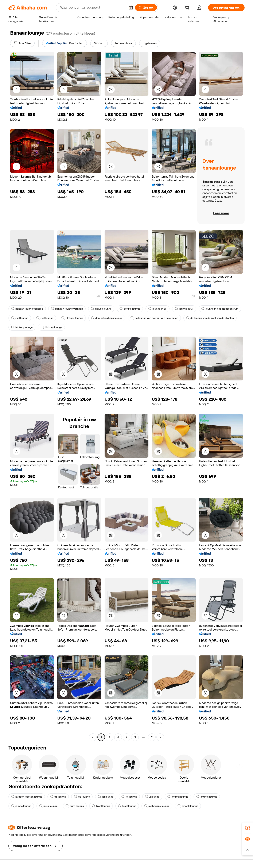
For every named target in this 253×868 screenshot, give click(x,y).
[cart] (188, 8)
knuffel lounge (178, 797)
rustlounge (20, 318)
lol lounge (106, 797)
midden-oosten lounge (27, 797)
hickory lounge (22, 327)
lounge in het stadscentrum (220, 309)
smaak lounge (188, 806)
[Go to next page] (160, 737)
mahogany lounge (157, 806)
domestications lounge (107, 318)
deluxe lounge (101, 309)
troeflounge (101, 806)
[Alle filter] (22, 43)
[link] (248, 828)
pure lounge (48, 806)
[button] (131, 8)
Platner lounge (72, 318)
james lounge (21, 806)
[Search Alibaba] (93, 8)
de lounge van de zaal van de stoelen (154, 318)
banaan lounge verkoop (27, 309)
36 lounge (58, 797)
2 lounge (152, 797)
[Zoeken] (146, 8)
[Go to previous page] (93, 737)
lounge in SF (157, 309)
